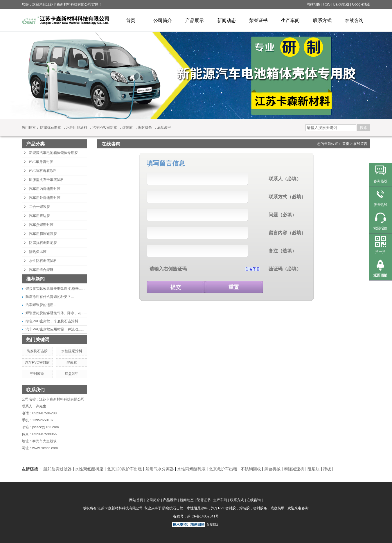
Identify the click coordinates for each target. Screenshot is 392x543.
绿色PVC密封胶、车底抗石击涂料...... (55, 321)
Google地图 (361, 4)
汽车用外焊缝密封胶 (45, 198)
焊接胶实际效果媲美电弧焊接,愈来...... (55, 289)
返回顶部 (380, 275)
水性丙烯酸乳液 (191, 469)
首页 (131, 20)
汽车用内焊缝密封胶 (45, 189)
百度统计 (213, 524)
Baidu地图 (341, 4)
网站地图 (314, 4)
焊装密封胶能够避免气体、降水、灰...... (56, 313)
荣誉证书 (258, 20)
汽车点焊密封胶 (41, 225)
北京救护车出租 (223, 469)
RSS (327, 4)
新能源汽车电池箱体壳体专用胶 (53, 153)
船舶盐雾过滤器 (57, 469)
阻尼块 (314, 469)
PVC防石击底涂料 (43, 171)
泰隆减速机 (294, 469)
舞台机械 (272, 469)
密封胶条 (145, 127)
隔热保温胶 (38, 252)
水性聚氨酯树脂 (89, 469)
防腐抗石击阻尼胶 (43, 243)
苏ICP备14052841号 (203, 516)
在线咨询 (354, 20)
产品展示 (195, 20)
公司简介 (163, 20)
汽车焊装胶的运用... (41, 305)
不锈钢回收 (251, 469)
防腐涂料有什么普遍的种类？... (50, 297)
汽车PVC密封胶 (105, 127)
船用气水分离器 (160, 469)
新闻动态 (226, 20)
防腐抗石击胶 (51, 127)
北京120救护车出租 (124, 469)
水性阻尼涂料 (77, 127)
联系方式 (322, 20)
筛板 (327, 469)
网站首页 (136, 500)
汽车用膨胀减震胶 (43, 234)
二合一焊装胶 (39, 207)
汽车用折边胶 (39, 216)
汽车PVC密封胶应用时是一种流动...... (55, 329)
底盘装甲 (164, 127)
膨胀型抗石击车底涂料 (46, 180)
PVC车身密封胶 (41, 162)
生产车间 (290, 20)
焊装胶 (127, 127)
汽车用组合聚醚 (41, 270)
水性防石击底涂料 (43, 261)
